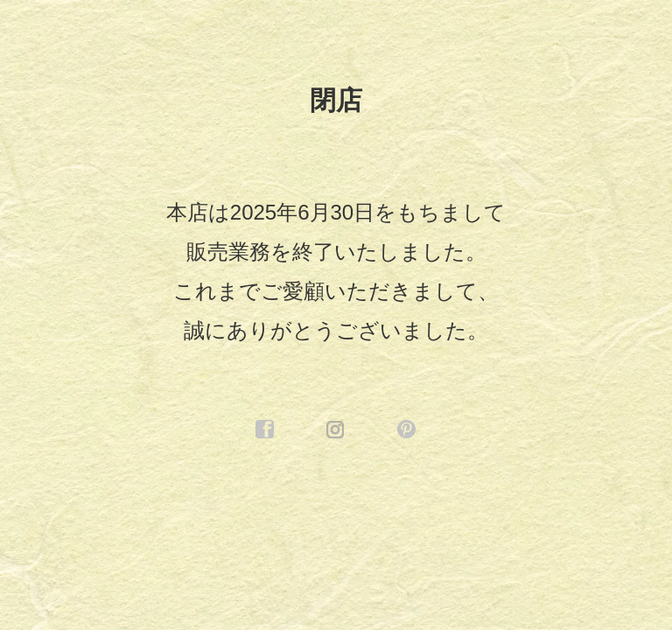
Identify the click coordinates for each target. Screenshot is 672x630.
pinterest (407, 430)
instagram (336, 430)
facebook (265, 430)
